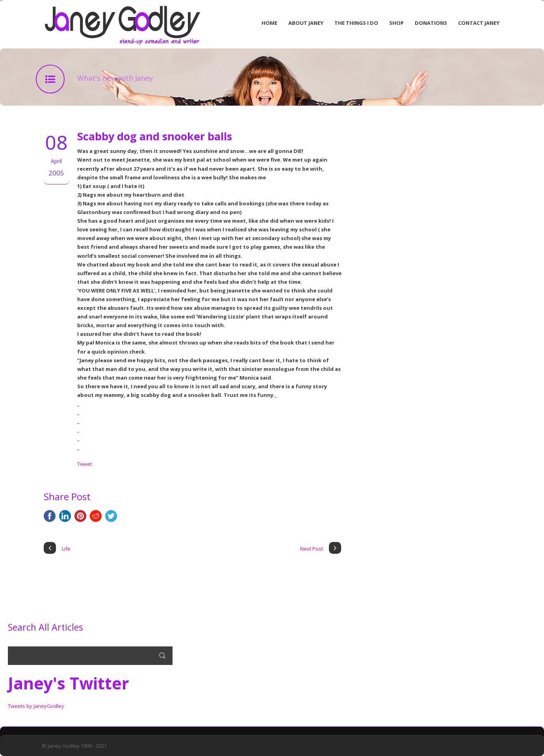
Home (269, 23)
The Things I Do (356, 23)
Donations (431, 23)
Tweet (84, 464)
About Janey (306, 23)
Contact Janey (479, 23)
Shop (396, 23)
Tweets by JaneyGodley (36, 706)
